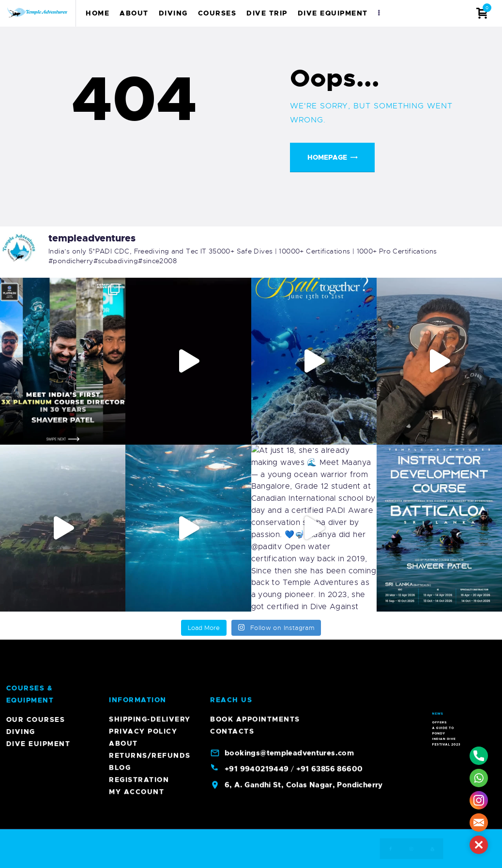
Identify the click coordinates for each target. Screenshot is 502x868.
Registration (139, 267)
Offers (446, 673)
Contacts (232, 218)
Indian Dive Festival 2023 (448, 679)
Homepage (327, 157)
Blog (120, 254)
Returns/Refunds (150, 242)
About (123, 230)
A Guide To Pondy (447, 675)
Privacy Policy (143, 218)
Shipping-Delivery (150, 206)
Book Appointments (255, 206)
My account (137, 279)
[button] (479, 845)
